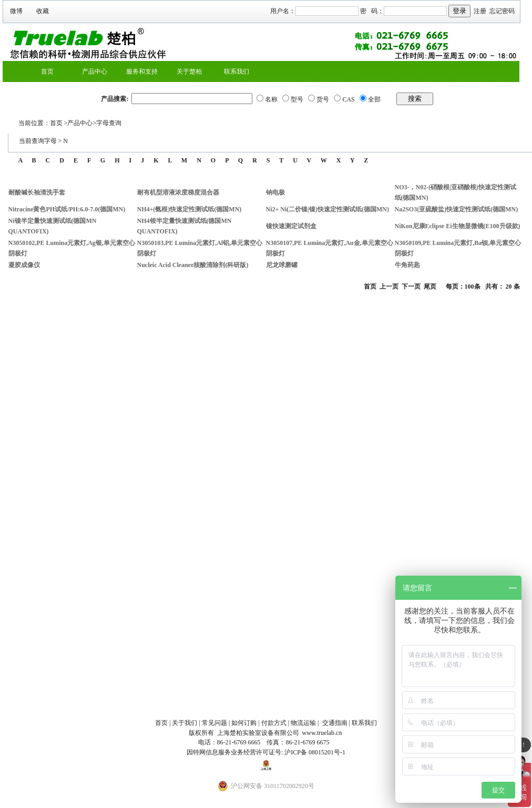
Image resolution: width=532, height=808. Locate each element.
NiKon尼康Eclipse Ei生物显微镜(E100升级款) (458, 226)
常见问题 (214, 723)
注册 (480, 11)
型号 (297, 99)
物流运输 (303, 723)
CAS (348, 99)
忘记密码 (502, 11)
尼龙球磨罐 (282, 265)
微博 (16, 11)
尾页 (430, 287)
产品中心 (95, 71)
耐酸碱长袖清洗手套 (37, 192)
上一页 (389, 287)
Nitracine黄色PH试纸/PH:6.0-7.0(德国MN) (67, 209)
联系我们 (237, 71)
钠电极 (275, 192)
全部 (374, 99)
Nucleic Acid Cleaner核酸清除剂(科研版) (193, 265)
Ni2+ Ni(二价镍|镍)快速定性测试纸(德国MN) (328, 209)
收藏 (43, 11)
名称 (271, 99)
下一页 (411, 287)
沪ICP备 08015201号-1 (315, 752)
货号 (323, 99)
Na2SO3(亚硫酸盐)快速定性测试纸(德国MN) (457, 209)
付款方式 (274, 723)
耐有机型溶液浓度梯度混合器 (178, 192)
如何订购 (244, 723)
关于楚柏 (189, 71)
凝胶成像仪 (24, 265)
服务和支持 (142, 71)
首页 (47, 71)
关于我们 (185, 723)
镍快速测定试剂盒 (291, 226)
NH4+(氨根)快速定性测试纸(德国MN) (190, 209)
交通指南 (335, 723)
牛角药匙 (407, 265)
